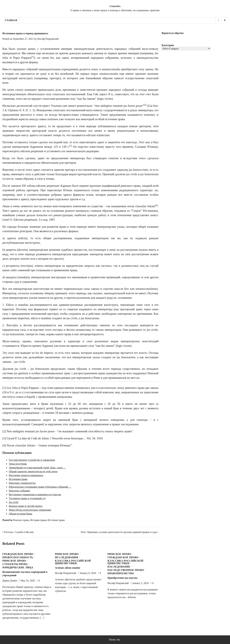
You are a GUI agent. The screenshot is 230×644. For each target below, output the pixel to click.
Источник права (56, 520)
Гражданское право (18, 554)
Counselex (115, 6)
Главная (11, 20)
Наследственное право (126, 570)
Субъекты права (15, 564)
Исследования (67, 557)
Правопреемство (121, 573)
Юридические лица (18, 568)
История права (38, 520)
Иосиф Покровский (48, 39)
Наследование (119, 567)
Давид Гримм (10, 581)
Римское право (21, 520)
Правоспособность (18, 557)
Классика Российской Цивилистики (73, 562)
